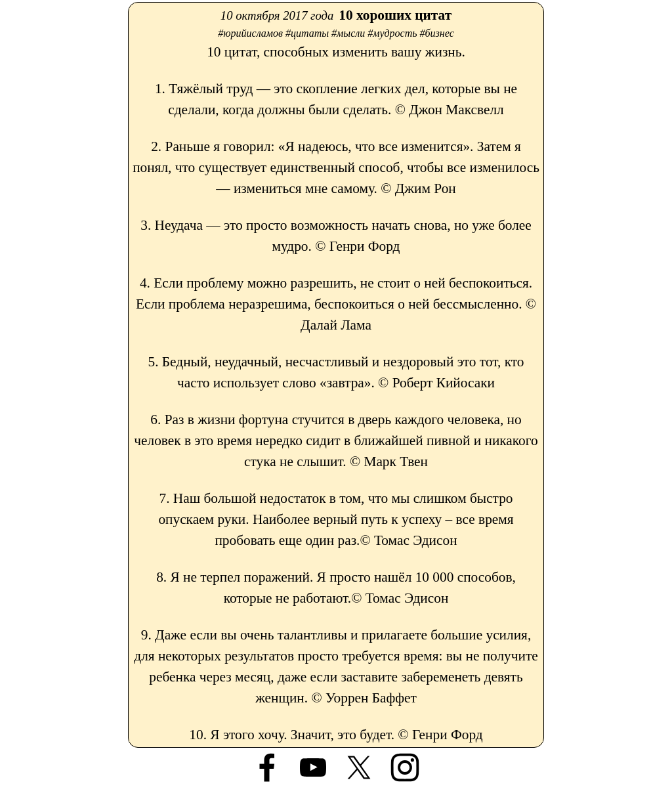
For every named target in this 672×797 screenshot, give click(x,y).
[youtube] (313, 767)
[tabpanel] (336, 375)
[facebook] (267, 767)
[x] (359, 767)
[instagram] (405, 767)
